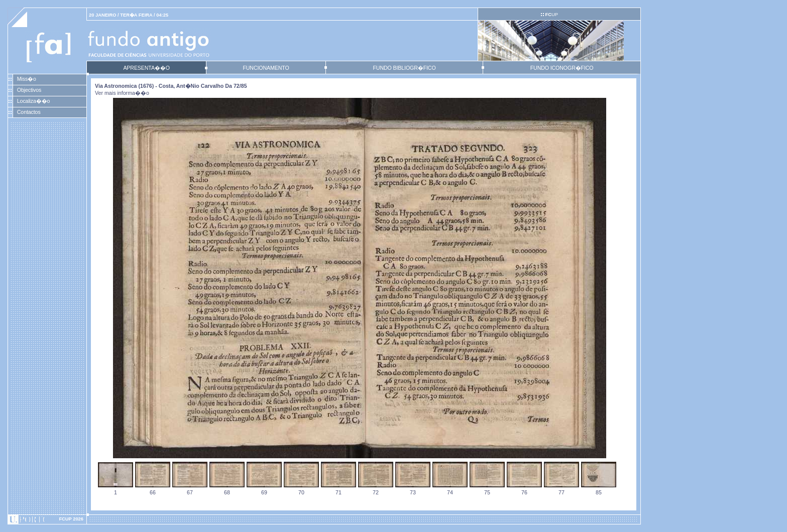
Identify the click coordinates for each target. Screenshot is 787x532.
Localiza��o (34, 101)
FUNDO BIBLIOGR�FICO (404, 68)
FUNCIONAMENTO (266, 68)
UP (551, 15)
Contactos (29, 112)
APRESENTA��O (146, 68)
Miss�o (27, 79)
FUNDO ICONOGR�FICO (562, 68)
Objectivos (29, 90)
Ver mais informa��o (122, 93)
